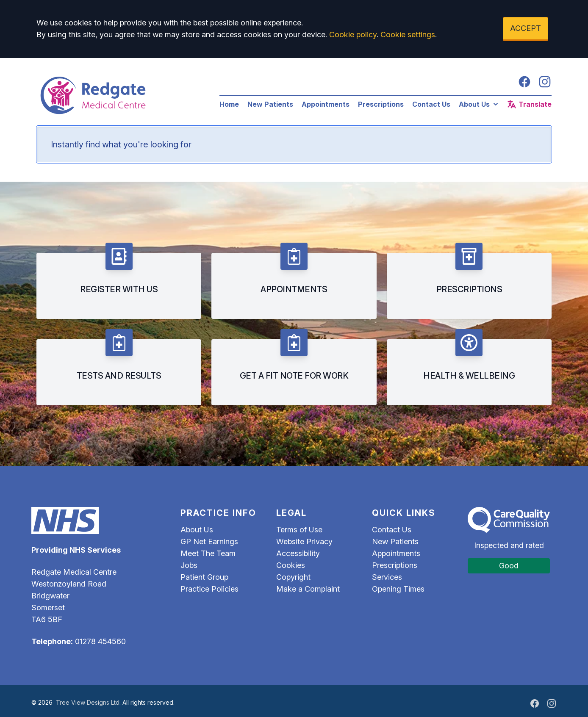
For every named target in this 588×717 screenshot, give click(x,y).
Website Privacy (304, 541)
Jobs (189, 565)
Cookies (291, 565)
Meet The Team (208, 553)
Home (229, 104)
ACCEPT (526, 28)
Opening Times (398, 589)
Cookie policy (353, 35)
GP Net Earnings (209, 541)
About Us (479, 104)
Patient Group (204, 577)
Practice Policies (209, 589)
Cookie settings (408, 35)
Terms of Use (299, 530)
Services (387, 577)
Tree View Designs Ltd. (88, 702)
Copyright (293, 577)
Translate (529, 104)
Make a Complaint (308, 589)
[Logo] (119, 95)
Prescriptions (381, 104)
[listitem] (119, 281)
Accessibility (298, 553)
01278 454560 (100, 641)
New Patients (270, 104)
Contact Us (431, 104)
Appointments (326, 104)
